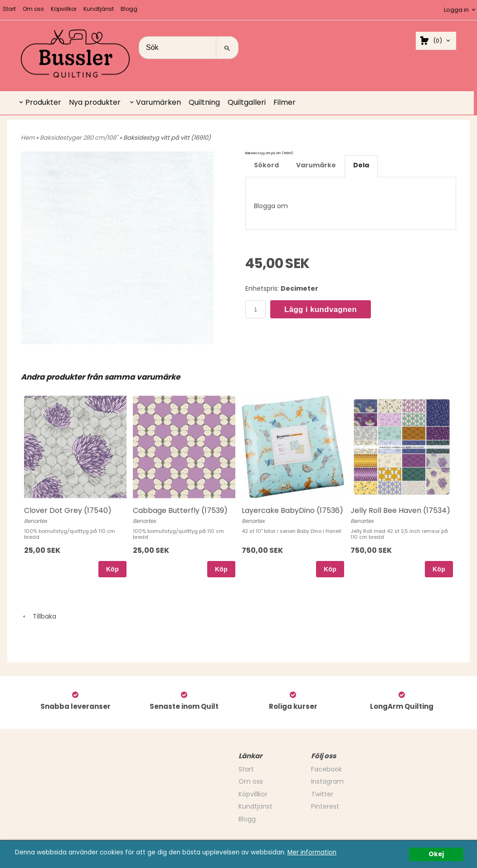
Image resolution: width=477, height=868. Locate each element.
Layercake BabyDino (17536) (292, 510)
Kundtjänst (99, 9)
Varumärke (316, 165)
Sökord (266, 165)
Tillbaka (39, 616)
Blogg (129, 9)
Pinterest (325, 806)
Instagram (327, 781)
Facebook (326, 769)
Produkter (43, 102)
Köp (112, 569)
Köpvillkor (64, 9)
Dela (361, 165)
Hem (28, 138)
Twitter (322, 794)
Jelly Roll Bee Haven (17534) (400, 510)
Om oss (33, 9)
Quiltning (204, 102)
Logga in (456, 10)
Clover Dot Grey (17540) (68, 510)
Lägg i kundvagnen (321, 310)
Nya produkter (95, 102)
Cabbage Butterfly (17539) (180, 510)
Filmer (285, 102)
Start (9, 9)
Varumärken (158, 102)
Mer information (312, 852)
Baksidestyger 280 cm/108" (80, 138)
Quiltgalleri (247, 102)
